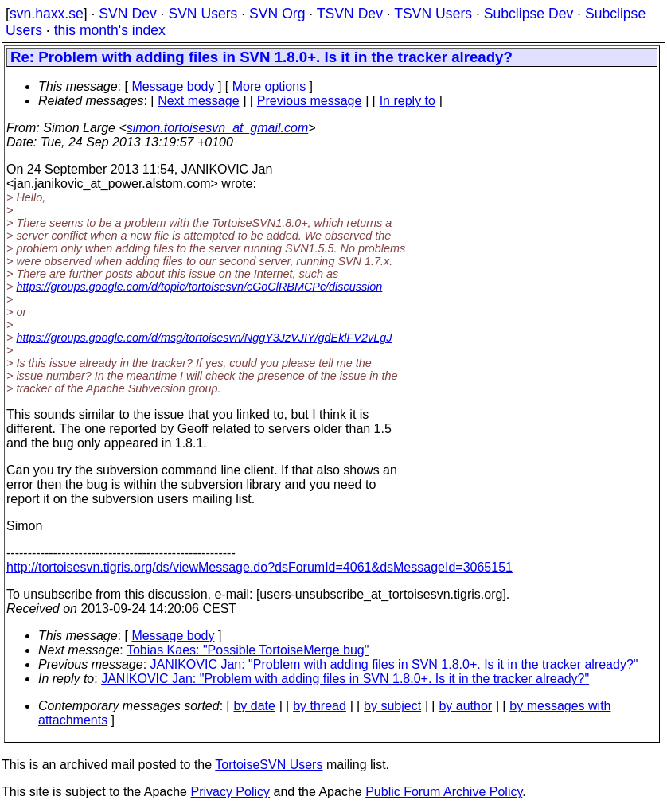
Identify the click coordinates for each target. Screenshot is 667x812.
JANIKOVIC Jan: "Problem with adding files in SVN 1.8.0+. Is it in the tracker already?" (394, 664)
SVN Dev (127, 14)
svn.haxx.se (47, 14)
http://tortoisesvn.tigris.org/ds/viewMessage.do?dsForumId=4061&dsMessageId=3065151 (259, 567)
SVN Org (277, 14)
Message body (173, 86)
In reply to (408, 101)
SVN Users (203, 14)
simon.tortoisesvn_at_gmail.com (218, 128)
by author (465, 706)
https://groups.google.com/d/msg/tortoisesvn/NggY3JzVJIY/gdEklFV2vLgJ (204, 338)
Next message (198, 101)
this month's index (110, 30)
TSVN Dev (350, 14)
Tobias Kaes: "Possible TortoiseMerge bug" (248, 650)
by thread (320, 706)
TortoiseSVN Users (269, 765)
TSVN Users (433, 14)
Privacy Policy (230, 792)
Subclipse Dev (529, 14)
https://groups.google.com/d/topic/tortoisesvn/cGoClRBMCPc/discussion (199, 287)
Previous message (310, 101)
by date (254, 706)
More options (269, 86)
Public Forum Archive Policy (444, 792)
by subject (392, 706)
